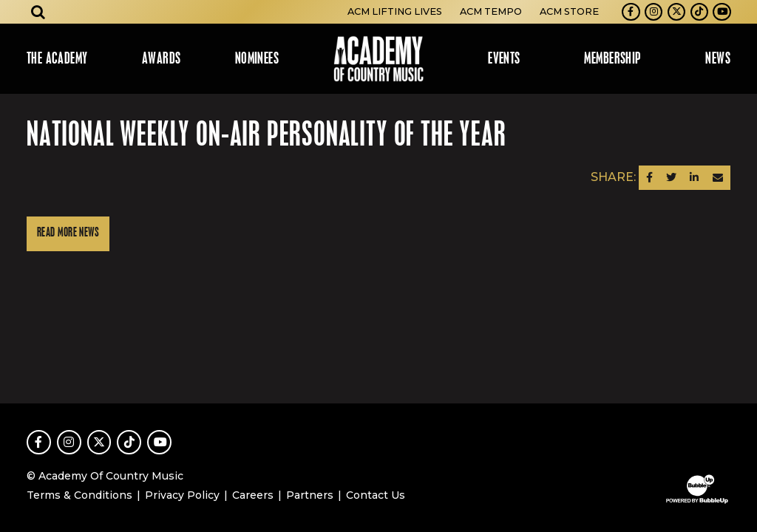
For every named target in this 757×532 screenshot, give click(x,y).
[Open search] (38, 12)
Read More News (68, 233)
